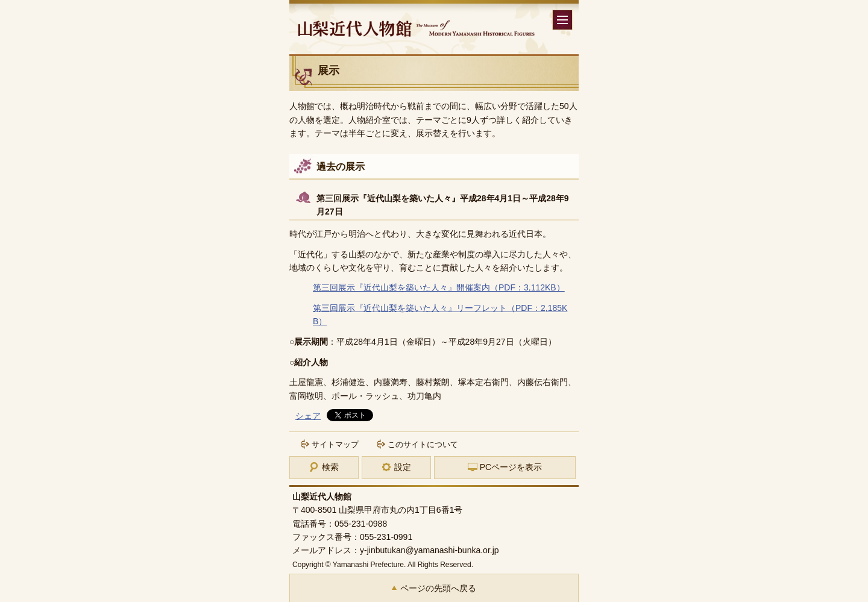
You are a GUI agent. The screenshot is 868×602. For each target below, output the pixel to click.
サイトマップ (335, 444)
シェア (308, 416)
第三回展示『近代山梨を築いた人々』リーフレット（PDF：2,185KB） (440, 315)
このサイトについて (423, 444)
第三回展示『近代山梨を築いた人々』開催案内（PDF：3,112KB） (439, 287)
